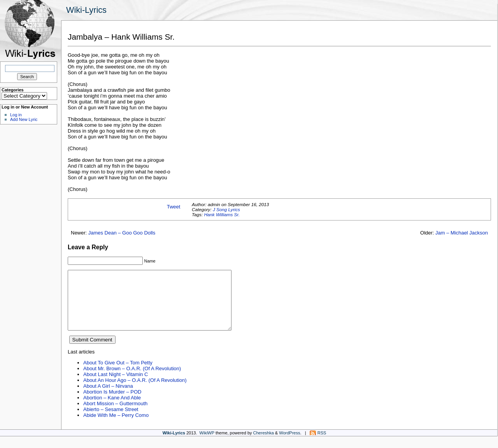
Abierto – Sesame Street (111, 421)
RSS (322, 444)
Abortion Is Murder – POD (112, 403)
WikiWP (207, 444)
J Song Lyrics (226, 209)
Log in (16, 115)
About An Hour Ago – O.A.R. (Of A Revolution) (135, 392)
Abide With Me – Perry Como (116, 427)
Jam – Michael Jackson (462, 233)
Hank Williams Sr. (222, 214)
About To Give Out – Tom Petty (118, 374)
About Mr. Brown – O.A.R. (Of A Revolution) (132, 380)
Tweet (174, 207)
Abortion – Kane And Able (112, 409)
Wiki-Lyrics (86, 10)
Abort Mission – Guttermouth (115, 415)
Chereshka (264, 444)
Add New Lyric (24, 119)
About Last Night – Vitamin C (116, 386)
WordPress (289, 444)
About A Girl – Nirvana (108, 398)
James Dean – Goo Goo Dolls (122, 233)
